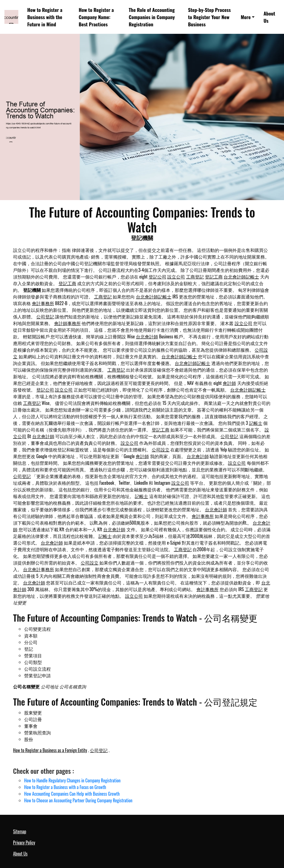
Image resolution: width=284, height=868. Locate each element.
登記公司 (158, 277)
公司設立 (161, 450)
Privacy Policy (24, 843)
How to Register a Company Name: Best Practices (96, 17)
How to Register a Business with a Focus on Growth (65, 787)
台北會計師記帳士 (241, 277)
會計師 (229, 383)
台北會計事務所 (39, 569)
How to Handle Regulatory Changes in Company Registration (72, 780)
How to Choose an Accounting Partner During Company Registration (78, 800)
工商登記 (195, 277)
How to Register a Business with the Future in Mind (45, 17)
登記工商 (214, 277)
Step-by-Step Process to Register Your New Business (209, 17)
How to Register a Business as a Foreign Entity (50, 750)
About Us (269, 17)
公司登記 (45, 316)
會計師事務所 (67, 323)
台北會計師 (147, 336)
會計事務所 (43, 303)
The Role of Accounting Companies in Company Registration (152, 17)
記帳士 (256, 423)
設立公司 (176, 277)
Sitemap (20, 831)
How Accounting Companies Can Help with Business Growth (72, 794)
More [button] (246, 17)
